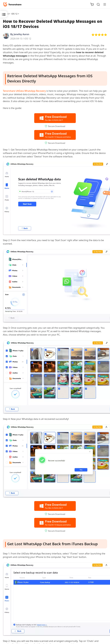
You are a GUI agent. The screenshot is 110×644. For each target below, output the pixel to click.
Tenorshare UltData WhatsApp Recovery (24, 91)
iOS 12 (28, 39)
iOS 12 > (15, 14)
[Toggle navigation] (104, 4)
